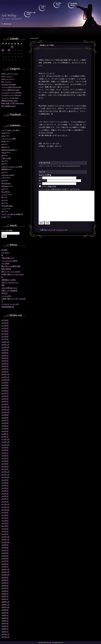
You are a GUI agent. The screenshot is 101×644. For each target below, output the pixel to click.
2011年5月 (5, 523)
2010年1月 (5, 567)
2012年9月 (5, 480)
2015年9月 (5, 383)
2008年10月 (5, 607)
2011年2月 (5, 531)
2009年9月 (5, 577)
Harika (4, 141)
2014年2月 (5, 434)
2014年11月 (5, 410)
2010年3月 (5, 561)
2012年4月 (5, 494)
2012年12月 (5, 472)
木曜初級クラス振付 (9, 280)
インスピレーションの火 (10, 304)
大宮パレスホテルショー (10, 282)
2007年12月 (5, 634)
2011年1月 (5, 534)
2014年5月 (5, 426)
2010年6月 (5, 553)
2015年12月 (5, 374)
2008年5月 (5, 621)
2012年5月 (5, 491)
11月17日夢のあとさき (9, 288)
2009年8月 (5, 580)
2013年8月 (5, 450)
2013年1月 (5, 469)
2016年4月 (5, 364)
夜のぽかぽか (6, 183)
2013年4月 (5, 461)
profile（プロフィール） (10, 74)
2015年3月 (5, 399)
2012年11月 (5, 475)
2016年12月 (5, 342)
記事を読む (44, 236)
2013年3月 (5, 464)
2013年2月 (5, 466)
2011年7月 (5, 518)
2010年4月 (5, 558)
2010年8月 (5, 548)
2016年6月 (5, 358)
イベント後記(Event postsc (10, 90)
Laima (3, 133)
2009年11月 (5, 572)
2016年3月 (5, 366)
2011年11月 (5, 507)
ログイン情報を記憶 (48, 187)
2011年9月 (5, 512)
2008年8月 (5, 613)
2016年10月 (5, 347)
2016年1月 (5, 372)
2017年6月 (5, 326)
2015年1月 (5, 404)
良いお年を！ (6, 192)
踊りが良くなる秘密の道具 (11, 266)
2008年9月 (5, 610)
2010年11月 (5, 539)
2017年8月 (5, 320)
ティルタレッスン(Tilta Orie (11, 95)
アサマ (4, 178)
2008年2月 (5, 629)
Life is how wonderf (8, 175)
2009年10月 (5, 575)
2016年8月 (5, 353)
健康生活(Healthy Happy (10, 101)
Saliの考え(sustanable (9, 84)
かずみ (4, 217)
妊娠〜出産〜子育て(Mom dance (13, 103)
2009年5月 (5, 588)
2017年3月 (5, 334)
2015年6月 (5, 391)
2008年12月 (5, 602)
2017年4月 (5, 331)
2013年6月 (5, 456)
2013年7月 (5, 453)
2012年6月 (5, 488)
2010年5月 (5, 556)
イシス (4, 209)
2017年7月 (5, 323)
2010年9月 (5, 545)
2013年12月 (5, 439)
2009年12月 (5, 569)
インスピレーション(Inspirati (11, 93)
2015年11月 (5, 377)
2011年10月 (5, 510)
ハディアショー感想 (9, 139)
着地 (3, 285)
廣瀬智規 (5, 169)
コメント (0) (52, 236)
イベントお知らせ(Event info (11, 87)
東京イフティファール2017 (11, 272)
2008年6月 (5, 618)
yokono (4, 153)
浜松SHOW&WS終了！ (10, 150)
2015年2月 (5, 401)
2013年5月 (5, 458)
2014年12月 (5, 407)
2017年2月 (5, 336)
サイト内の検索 (7, 231)
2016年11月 (5, 345)
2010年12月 (5, 537)
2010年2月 (5, 564)
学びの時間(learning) (8, 106)
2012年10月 (5, 477)
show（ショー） (7, 76)
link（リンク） (7, 82)
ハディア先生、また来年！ (11, 130)
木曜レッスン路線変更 (9, 291)
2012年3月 (5, 496)
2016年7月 (5, 355)
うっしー (5, 195)
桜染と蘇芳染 (6, 269)
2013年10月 (5, 445)
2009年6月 (5, 586)
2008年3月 (5, 626)
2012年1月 (5, 502)
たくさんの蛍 (6, 296)
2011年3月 (5, 529)
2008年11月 (5, 605)
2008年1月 (5, 632)
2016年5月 (5, 361)
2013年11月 (5, 442)
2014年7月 (5, 420)
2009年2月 (5, 596)
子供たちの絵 (6, 158)
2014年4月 (5, 428)
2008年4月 (5, 623)
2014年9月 (5, 415)
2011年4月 (5, 526)
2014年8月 (5, 418)
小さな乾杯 (5, 263)
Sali (3, 211)
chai (3, 161)
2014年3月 (5, 431)
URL (40, 184)
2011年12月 (5, 504)
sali (2, 144)
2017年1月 (5, 339)
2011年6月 (5, 521)
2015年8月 (5, 385)
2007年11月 (5, 637)
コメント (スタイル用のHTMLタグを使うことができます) (59, 189)
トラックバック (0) (62, 236)
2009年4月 (5, 591)
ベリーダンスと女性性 (9, 261)
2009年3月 (5, 594)
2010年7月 (5, 550)
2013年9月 (5, 447)
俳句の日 (5, 293)
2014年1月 (5, 437)
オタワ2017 (5, 253)
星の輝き (5, 250)
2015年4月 (5, 396)
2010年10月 (5, 542)
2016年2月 (5, 369)
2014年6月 (5, 423)
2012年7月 (5, 485)
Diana (3, 147)
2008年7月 (5, 615)
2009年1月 (5, 599)
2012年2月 (5, 499)
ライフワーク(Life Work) (10, 98)
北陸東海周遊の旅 (8, 307)
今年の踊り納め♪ (7, 206)
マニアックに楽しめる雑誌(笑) (12, 214)
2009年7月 (5, 583)
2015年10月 (5, 380)
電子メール (43, 181)
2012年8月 (5, 483)
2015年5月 (5, 393)
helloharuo (5, 186)
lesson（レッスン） (8, 79)
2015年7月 (5, 388)
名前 (40, 178)
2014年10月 (5, 412)
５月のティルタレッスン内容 (12, 167)
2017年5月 (5, 328)
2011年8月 (5, 515)
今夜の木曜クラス (8, 258)
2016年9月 (5, 350)
